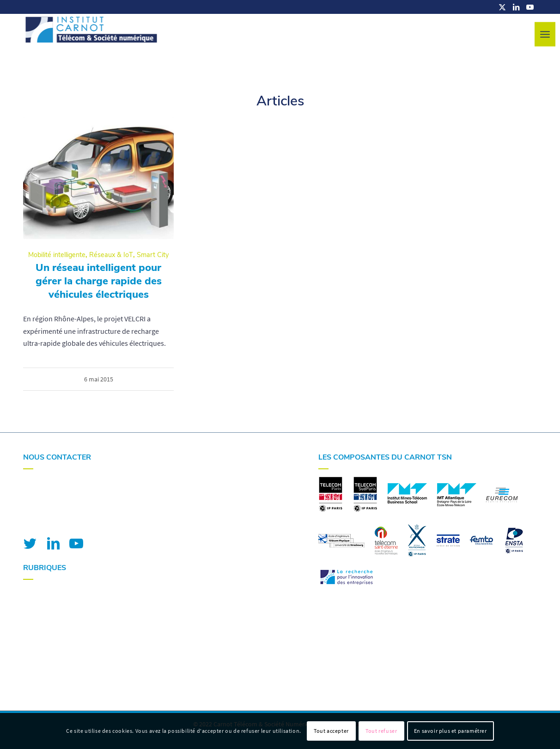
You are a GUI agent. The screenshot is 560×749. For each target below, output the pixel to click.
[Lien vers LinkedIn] (516, 7)
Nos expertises (46, 605)
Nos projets (41, 629)
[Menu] (545, 34)
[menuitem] (545, 34)
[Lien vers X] (502, 7)
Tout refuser (381, 731)
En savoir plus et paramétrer (450, 731)
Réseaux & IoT (111, 255)
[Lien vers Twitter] (30, 543)
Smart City (153, 255)
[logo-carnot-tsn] (91, 35)
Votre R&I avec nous (54, 593)
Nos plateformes (49, 617)
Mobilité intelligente (57, 255)
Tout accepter (331, 731)
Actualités (38, 642)
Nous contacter (47, 654)
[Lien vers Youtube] (530, 7)
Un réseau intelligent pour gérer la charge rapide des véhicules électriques (99, 281)
